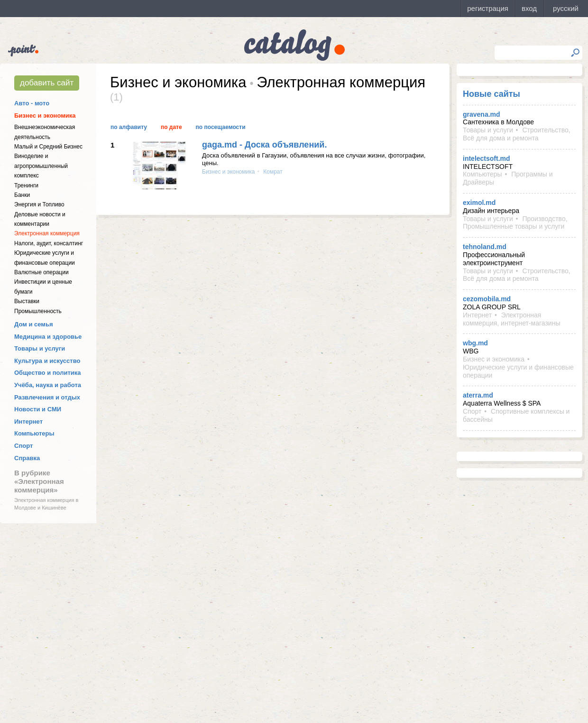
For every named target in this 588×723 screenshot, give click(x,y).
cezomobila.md (487, 299)
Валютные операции (41, 272)
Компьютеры (34, 433)
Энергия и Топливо (39, 204)
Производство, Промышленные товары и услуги (515, 223)
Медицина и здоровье (48, 337)
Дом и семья (34, 324)
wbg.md (475, 343)
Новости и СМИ (38, 409)
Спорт (23, 446)
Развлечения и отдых (47, 397)
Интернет (28, 422)
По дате (171, 127)
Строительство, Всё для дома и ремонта (517, 134)
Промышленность (38, 311)
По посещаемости (221, 127)
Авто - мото (32, 103)
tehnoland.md (485, 247)
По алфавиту (129, 127)
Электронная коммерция (47, 233)
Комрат (272, 172)
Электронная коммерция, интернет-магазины (511, 319)
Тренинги (26, 185)
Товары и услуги (40, 348)
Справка (27, 458)
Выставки (27, 301)
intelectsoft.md (487, 158)
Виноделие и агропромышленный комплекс (41, 166)
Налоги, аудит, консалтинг (49, 243)
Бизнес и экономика (45, 116)
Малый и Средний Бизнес (48, 147)
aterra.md (478, 395)
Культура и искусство (47, 361)
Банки (22, 195)
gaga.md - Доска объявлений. (264, 145)
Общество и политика (48, 373)
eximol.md (479, 203)
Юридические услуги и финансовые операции (518, 371)
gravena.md (482, 114)
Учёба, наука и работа (48, 385)
